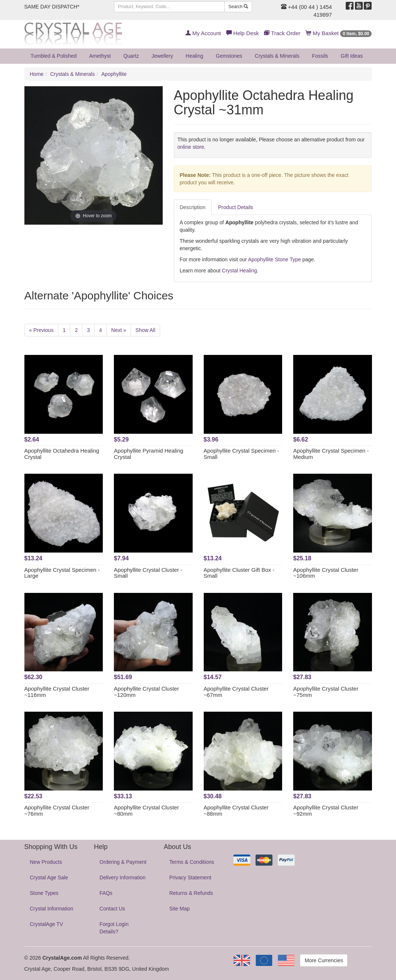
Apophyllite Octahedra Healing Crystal (62, 454)
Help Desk (243, 33)
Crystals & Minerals (277, 56)
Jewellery (162, 56)
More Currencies (324, 960)
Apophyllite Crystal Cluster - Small (148, 573)
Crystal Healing (239, 271)
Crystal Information (52, 909)
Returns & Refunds (191, 893)
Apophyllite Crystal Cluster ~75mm (326, 692)
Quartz (131, 56)
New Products (46, 862)
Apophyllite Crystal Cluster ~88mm (236, 810)
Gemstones (229, 56)
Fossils (320, 56)
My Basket (339, 33)
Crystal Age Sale (49, 877)
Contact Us (112, 909)
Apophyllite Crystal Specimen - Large (62, 573)
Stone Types (44, 893)
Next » (119, 330)
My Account (203, 33)
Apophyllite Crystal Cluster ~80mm (146, 810)
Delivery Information (123, 877)
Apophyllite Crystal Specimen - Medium (331, 454)
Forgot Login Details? (114, 928)
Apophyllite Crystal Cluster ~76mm (57, 810)
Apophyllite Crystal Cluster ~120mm (146, 692)
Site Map (180, 909)
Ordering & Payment (123, 862)
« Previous (41, 330)
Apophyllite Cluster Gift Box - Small (239, 573)
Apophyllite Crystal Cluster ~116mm (57, 692)
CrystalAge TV (47, 924)
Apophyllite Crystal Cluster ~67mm (236, 692)
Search (238, 7)
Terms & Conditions (192, 862)
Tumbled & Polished (54, 56)
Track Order (282, 33)
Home (37, 74)
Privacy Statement (190, 877)
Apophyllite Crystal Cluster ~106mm (326, 573)
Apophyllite (114, 74)
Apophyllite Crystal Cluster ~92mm (326, 810)
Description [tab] (193, 207)
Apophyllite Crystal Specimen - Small (241, 454)
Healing (194, 56)
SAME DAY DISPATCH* (52, 7)
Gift (352, 56)
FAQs (106, 893)
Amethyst (100, 56)
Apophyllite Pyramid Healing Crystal (149, 454)
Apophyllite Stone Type (275, 259)
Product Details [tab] (236, 207)
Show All (145, 330)
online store (191, 147)
